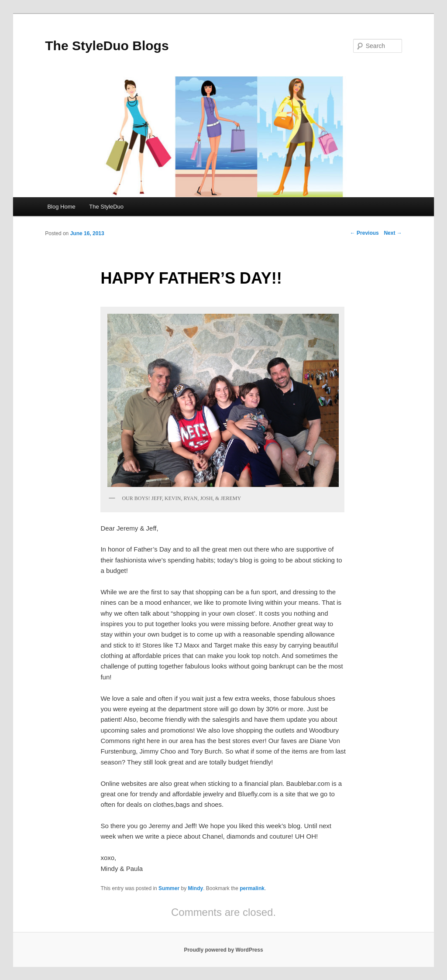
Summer (169, 888)
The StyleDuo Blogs (107, 46)
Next (393, 233)
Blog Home (61, 207)
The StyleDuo (106, 207)
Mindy (195, 888)
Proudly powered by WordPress (223, 950)
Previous (364, 233)
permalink (252, 888)
